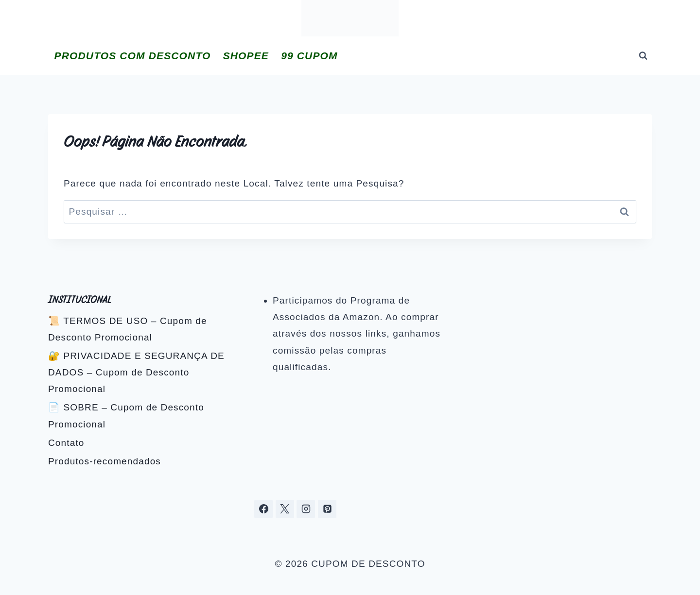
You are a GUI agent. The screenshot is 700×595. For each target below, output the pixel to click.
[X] (285, 509)
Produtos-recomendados (105, 461)
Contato (66, 443)
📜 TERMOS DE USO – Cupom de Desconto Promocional (128, 329)
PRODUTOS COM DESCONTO (133, 56)
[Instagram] (306, 509)
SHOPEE (246, 56)
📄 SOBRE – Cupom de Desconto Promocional (126, 416)
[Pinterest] (327, 509)
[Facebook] (263, 509)
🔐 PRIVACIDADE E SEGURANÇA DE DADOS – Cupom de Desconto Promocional (136, 372)
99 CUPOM (309, 56)
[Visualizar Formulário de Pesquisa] (643, 56)
